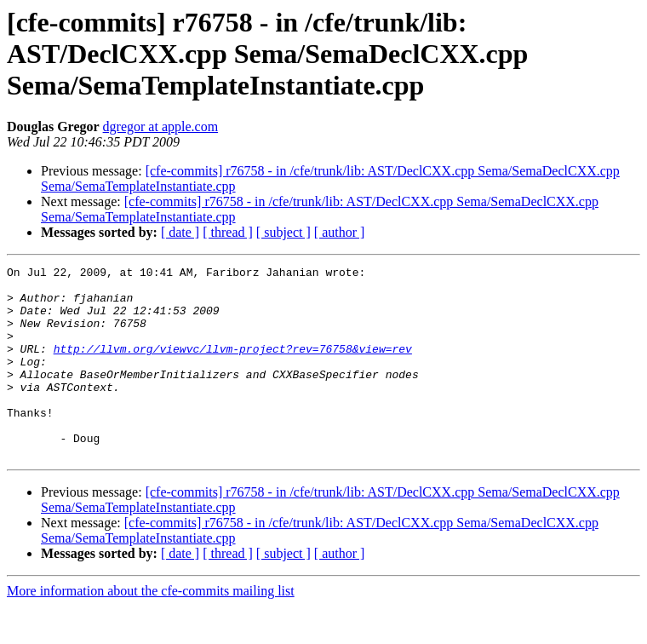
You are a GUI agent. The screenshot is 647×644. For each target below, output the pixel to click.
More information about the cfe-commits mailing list (151, 629)
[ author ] (340, 232)
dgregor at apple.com (161, 126)
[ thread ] (228, 232)
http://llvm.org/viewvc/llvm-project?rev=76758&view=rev (233, 366)
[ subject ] (283, 232)
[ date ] (180, 232)
